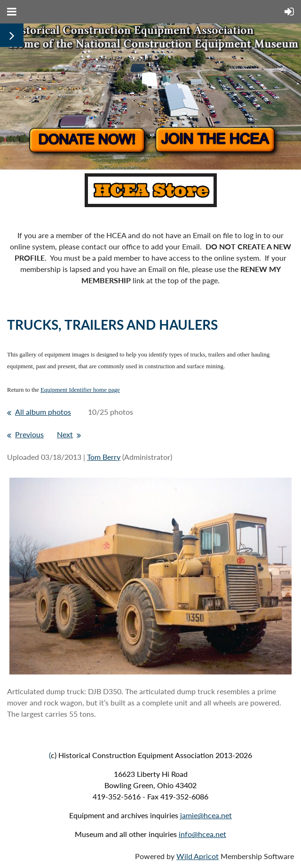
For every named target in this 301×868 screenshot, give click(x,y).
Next (65, 434)
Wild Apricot (198, 856)
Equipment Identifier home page (80, 390)
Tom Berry (104, 457)
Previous (29, 434)
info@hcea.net (202, 834)
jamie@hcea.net (206, 815)
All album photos (43, 412)
